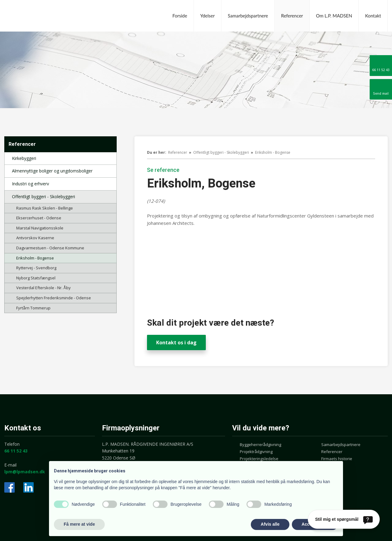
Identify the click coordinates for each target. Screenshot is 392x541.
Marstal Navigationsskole (40, 228)
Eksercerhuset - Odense (39, 218)
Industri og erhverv (30, 184)
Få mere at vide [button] (79, 524)
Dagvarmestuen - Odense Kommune (50, 248)
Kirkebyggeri (24, 158)
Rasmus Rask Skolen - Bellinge (45, 208)
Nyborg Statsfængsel (36, 278)
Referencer (292, 16)
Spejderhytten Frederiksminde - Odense (54, 298)
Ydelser (207, 16)
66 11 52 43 (16, 451)
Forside (180, 16)
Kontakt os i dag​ (176, 342)
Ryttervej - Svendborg (36, 268)
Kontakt (373, 16)
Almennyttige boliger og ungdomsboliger (52, 171)
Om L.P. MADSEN (334, 16)
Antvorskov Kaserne (35, 238)
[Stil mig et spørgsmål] (344, 519)
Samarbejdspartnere (248, 16)
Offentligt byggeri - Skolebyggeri (43, 197)
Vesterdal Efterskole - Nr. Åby (43, 288)
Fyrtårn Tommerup (33, 308)
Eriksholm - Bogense (35, 258)
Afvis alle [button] (270, 524)
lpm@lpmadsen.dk (25, 472)
